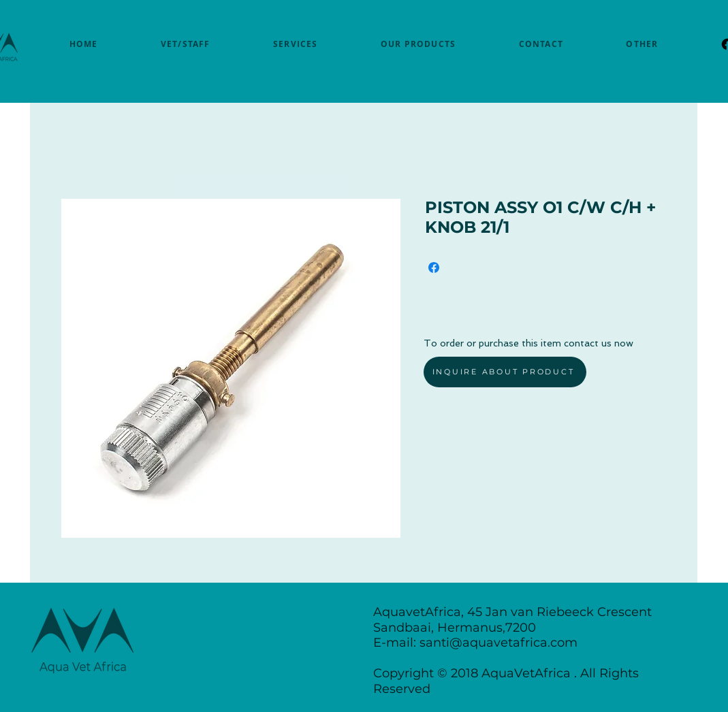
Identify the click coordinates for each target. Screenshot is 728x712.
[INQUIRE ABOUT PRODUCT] (505, 372)
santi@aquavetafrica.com (498, 643)
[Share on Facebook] (434, 268)
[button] (642, 44)
